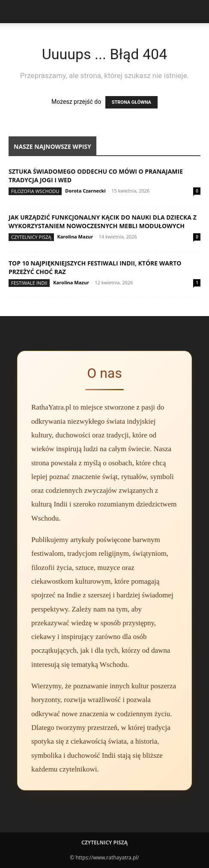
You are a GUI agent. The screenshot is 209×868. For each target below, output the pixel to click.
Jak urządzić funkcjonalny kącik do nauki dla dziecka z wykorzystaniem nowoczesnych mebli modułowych (103, 222)
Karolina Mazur (75, 237)
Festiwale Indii (29, 283)
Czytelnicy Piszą (31, 237)
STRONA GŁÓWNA (131, 102)
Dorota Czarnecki (85, 191)
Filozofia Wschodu (35, 191)
